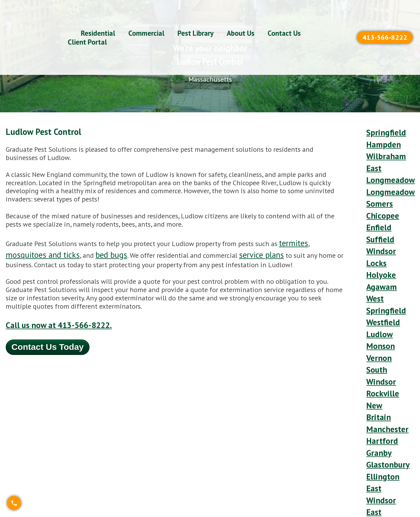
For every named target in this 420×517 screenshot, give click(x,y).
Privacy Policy (388, 490)
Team (329, 490)
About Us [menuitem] (241, 17)
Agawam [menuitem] (379, 238)
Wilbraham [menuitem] (382, 147)
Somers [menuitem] (377, 180)
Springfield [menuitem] (382, 130)
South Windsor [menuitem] (378, 299)
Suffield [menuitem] (378, 204)
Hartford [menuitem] (379, 336)
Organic (274, 500)
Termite (274, 480)
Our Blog (334, 480)
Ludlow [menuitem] (377, 271)
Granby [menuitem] (377, 345)
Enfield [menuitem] (376, 196)
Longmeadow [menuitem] (386, 172)
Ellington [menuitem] (379, 361)
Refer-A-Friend (389, 471)
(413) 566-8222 (230, 461)
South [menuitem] (375, 419)
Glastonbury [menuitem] (384, 353)
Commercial (280, 490)
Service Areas (340, 471)
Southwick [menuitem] (382, 410)
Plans (271, 461)
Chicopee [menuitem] (379, 188)
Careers (332, 500)
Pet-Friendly (338, 461)
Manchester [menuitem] (383, 328)
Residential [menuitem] (98, 17)
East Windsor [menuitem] (378, 373)
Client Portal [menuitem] (87, 26)
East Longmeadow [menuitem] (386, 159)
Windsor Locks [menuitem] (378, 217)
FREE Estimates (391, 461)
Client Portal (387, 480)
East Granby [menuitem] (384, 386)
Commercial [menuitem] (146, 17)
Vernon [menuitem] (376, 287)
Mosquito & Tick (288, 471)
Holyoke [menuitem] (378, 229)
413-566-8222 (385, 22)
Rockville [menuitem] (379, 312)
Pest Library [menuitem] (196, 17)
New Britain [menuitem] (383, 320)
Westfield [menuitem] (380, 262)
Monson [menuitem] (378, 279)
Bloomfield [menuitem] (382, 394)
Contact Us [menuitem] (284, 17)
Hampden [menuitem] (380, 139)
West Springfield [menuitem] (382, 250)
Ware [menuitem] (374, 402)
